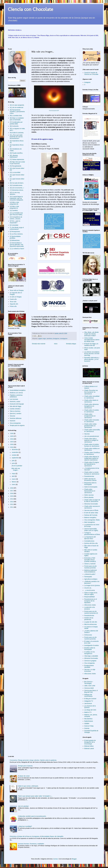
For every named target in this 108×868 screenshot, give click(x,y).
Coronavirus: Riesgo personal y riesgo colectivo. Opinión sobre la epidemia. (33, 760)
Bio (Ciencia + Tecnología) (89, 683)
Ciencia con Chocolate (31, 9)
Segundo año (14, 304)
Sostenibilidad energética (18, 390)
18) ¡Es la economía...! (17, 188)
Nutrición (13, 421)
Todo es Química (15, 411)
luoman (55, 859)
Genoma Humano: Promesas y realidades (31, 844)
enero (14, 484)
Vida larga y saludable (91, 656)
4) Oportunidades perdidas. (15, 237)
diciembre (15, 450)
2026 (12, 433)
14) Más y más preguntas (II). (14, 203)
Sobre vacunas (89, 495)
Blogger (74, 859)
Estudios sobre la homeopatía (90, 649)
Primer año (13, 306)
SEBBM (87, 724)
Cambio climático (15, 409)
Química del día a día (91, 543)
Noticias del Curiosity (91, 515)
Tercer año (13, 302)
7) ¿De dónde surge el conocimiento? (17, 228)
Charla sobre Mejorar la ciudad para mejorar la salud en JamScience (92, 458)
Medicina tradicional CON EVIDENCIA (90, 571)
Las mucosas (14, 399)
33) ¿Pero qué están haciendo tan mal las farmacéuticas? (16, 137)
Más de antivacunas (91, 624)
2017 (12, 491)
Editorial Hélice (89, 746)
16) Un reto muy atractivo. (15, 193)
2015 (12, 496)
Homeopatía (88, 577)
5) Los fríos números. (16, 234)
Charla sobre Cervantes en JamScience (92, 421)
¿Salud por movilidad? (25, 826)
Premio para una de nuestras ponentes (90, 567)
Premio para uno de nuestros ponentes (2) (91, 612)
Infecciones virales (90, 605)
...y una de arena (90, 590)
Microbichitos (88, 719)
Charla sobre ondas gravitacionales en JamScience (90, 426)
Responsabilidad (89, 597)
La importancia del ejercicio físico (90, 538)
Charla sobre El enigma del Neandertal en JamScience (92, 464)
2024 (12, 439)
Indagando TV (89, 701)
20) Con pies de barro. (17, 183)
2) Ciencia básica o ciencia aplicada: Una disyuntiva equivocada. (17, 244)
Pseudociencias (89, 476)
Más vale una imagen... (16, 469)
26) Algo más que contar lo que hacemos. (17, 163)
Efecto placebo (89, 497)
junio (13, 463)
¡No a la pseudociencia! (92, 436)
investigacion (64, 339)
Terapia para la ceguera (17, 425)
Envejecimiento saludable (89, 666)
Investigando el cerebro (92, 645)
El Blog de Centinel (90, 699)
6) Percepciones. (15, 232)
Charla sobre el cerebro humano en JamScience (92, 445)
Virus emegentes (90, 663)
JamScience (88, 703)
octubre (14, 455)
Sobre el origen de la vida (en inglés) (91, 594)
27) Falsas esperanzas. (17, 159)
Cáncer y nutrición (90, 564)
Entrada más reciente (39, 344)
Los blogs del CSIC (90, 710)
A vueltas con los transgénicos (90, 653)
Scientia (87, 728)
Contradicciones (89, 541)
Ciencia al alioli (89, 688)
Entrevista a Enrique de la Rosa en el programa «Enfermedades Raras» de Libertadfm (37, 836)
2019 (12, 447)
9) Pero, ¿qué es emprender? (15, 222)
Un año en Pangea (16, 297)
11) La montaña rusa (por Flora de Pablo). (16, 214)
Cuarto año (13, 299)
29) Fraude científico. (16, 153)
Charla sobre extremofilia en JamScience (92, 431)
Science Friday (89, 726)
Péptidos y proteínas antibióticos (16, 396)
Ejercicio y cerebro (16, 413)
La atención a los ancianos (90, 608)
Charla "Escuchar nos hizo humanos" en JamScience (91, 392)
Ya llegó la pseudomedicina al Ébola (92, 534)
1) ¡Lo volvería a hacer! (17, 249)
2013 (12, 502)
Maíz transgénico (90, 522)
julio (13, 461)
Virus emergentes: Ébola (92, 520)
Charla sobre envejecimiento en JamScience (90, 416)
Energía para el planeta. (25, 766)
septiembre (15, 458)
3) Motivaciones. (15, 240)
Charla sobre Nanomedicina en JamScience (90, 491)
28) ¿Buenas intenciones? (14, 156)
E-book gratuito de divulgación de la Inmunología (90, 742)
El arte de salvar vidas (91, 513)
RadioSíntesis (89, 721)
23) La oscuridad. (15, 172)
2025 (12, 436)
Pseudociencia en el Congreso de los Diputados (91, 601)
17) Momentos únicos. (17, 190)
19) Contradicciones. (16, 185)
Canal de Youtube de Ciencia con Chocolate (91, 73)
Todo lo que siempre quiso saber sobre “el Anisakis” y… (35, 796)
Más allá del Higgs (15, 406)
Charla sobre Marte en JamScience (91, 401)
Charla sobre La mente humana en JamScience (92, 473)
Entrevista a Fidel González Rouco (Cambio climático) (90, 560)
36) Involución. (14, 126)
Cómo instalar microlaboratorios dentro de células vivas (92, 340)
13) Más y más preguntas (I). (14, 207)
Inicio (56, 344)
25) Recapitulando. (16, 166)
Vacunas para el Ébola (91, 510)
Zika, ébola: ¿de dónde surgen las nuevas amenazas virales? (91, 334)
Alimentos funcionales (91, 504)
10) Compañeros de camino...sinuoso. (16, 218)
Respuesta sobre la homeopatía (90, 484)
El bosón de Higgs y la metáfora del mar (91, 345)
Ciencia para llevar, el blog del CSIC (91, 691)
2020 (12, 444)
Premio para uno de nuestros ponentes (90, 638)
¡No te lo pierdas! (17, 466)
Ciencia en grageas (90, 661)
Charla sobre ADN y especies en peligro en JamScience (91, 440)
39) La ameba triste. (16, 116)
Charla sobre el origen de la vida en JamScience (92, 501)
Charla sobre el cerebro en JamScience (92, 411)
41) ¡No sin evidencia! (17, 107)
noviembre (15, 452)
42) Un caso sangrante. (17, 105)
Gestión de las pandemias (89, 619)
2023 (12, 442)
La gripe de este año (91, 622)
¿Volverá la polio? (90, 574)
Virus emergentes (15, 423)
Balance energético (90, 517)
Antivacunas (88, 635)
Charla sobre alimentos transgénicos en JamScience (91, 406)
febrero (14, 482)
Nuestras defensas (16, 418)
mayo (14, 474)
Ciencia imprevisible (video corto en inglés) (91, 530)
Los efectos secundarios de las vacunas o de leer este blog (92, 354)
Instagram (87, 82)
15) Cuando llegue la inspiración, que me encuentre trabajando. (17, 198)
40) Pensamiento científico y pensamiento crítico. (17, 112)
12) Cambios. (14, 210)
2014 (12, 499)
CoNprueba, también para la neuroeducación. (32, 816)
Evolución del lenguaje (17, 404)
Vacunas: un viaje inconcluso (90, 670)
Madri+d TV (88, 712)
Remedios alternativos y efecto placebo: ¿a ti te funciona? (92, 359)
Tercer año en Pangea (17, 290)
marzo (14, 479)
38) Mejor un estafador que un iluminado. (17, 119)
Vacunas (12, 416)
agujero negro (42, 339)
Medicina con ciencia (16, 393)
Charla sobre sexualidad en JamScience (92, 397)
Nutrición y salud (15, 402)
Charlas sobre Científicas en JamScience (92, 453)
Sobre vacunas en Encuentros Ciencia (90, 480)
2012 (12, 504)
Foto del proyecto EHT (54, 111)
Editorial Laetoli (89, 749)
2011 (12, 507)
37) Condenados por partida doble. (16, 123)
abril (13, 476)
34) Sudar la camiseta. (17, 133)
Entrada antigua (71, 344)
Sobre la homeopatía (91, 487)
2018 (12, 488)
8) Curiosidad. (14, 225)
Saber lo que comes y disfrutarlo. (28, 786)
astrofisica (50, 339)
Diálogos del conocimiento (88, 695)
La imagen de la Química (92, 585)
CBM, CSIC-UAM (90, 686)
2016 (12, 493)
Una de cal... (88, 588)
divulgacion (56, 339)
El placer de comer (24, 776)
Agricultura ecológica (91, 579)
